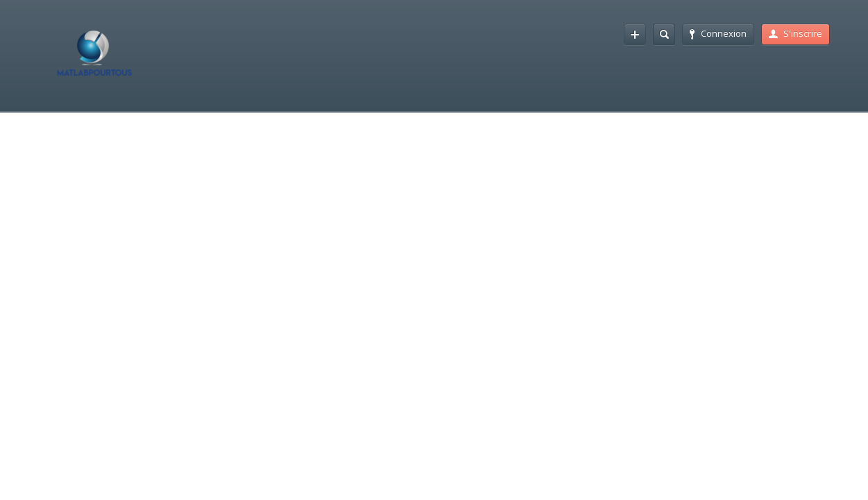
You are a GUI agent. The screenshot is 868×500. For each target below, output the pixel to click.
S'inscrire (795, 33)
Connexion (718, 33)
